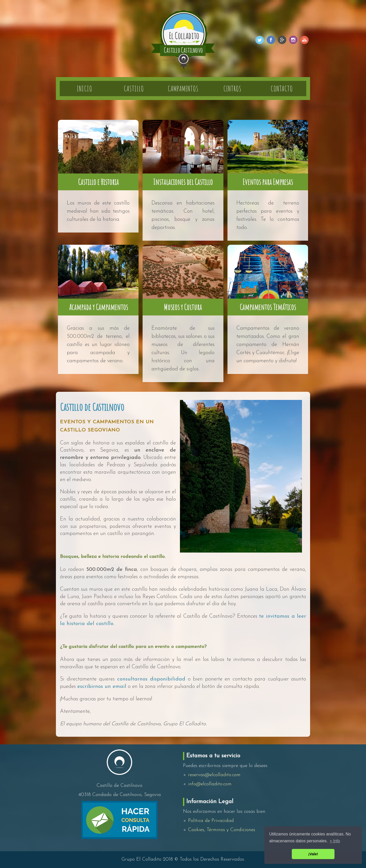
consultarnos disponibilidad (151, 679)
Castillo (134, 89)
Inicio (85, 89)
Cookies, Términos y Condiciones (222, 830)
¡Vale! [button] (313, 854)
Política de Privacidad (211, 821)
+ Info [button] (335, 841)
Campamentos (183, 89)
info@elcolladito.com (210, 784)
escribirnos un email (102, 686)
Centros (232, 89)
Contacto (282, 89)
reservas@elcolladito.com (214, 775)
